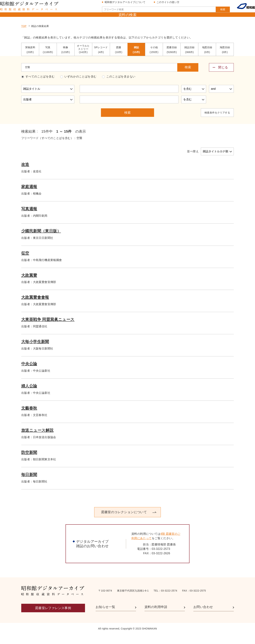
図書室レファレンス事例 (53, 618)
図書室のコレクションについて (124, 522)
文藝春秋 (29, 417)
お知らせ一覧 (105, 616)
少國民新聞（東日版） (41, 240)
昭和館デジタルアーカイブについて (126, 4)
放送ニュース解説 (37, 440)
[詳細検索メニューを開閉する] (221, 77)
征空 (25, 263)
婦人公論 (29, 395)
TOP (24, 36)
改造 (25, 174)
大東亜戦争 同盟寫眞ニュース (48, 329)
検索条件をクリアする (217, 122)
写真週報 (29, 218)
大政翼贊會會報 (35, 307)
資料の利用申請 (156, 616)
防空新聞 (29, 462)
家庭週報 (29, 196)
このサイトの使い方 (169, 4)
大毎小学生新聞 (35, 351)
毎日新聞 (29, 484)
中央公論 (29, 373)
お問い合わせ (203, 616)
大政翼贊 (29, 285)
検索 (216, 11)
